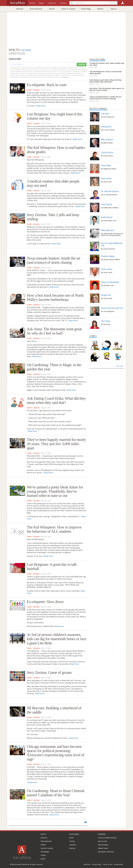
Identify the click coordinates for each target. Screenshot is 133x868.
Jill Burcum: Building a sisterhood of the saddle (54, 710)
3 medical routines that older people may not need (53, 183)
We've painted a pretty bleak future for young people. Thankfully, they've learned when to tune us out (55, 491)
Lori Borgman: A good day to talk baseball (52, 567)
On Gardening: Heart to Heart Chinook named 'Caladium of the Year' (56, 793)
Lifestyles (36, 90)
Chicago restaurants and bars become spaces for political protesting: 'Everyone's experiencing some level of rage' (56, 753)
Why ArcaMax (103, 845)
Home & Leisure (68, 9)
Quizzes (72, 848)
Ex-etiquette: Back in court (47, 85)
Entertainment (36, 9)
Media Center (103, 848)
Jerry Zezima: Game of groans (49, 672)
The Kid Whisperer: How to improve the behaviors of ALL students (54, 529)
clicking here (66, 77)
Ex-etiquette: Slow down (45, 602)
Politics (100, 9)
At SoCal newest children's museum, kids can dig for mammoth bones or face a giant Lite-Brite (57, 639)
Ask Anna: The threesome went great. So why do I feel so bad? (55, 331)
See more (120, 366)
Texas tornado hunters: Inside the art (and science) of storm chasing (53, 260)
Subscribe (82, 64)
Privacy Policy (97, 864)
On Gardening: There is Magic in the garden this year (54, 367)
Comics (72, 841)
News (71, 838)
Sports (114, 9)
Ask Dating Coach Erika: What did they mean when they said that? (56, 400)
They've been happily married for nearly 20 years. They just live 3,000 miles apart (56, 444)
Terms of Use (108, 864)
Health (52, 9)
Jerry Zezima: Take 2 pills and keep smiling (53, 217)
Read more (41, 106)
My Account (102, 841)
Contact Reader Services (107, 838)
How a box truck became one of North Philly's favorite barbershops (55, 297)
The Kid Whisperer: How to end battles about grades (56, 150)
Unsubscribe (118, 864)
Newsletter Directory (106, 852)
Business (20, 9)
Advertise (87, 864)
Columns (73, 845)
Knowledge (86, 9)
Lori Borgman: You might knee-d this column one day (55, 116)
